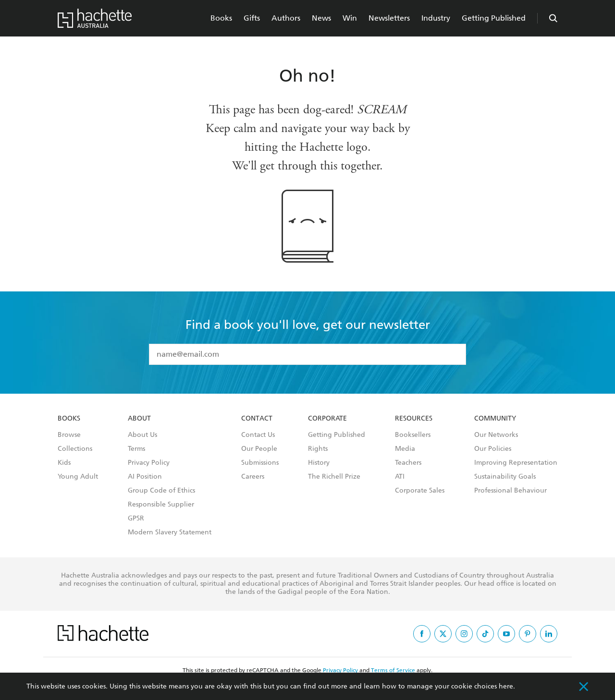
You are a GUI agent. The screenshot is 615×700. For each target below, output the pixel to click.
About (139, 419)
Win (350, 18)
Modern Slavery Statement (170, 532)
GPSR (136, 519)
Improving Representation (516, 463)
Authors (286, 18)
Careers (253, 477)
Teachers (408, 463)
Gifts (252, 18)
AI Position (145, 477)
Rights (318, 449)
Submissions (260, 463)
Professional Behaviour (510, 491)
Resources (414, 419)
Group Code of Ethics (161, 491)
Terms (136, 449)
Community (495, 419)
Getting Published (494, 18)
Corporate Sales (420, 491)
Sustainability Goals (505, 477)
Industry (436, 18)
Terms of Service (393, 670)
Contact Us (258, 435)
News (321, 18)
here (506, 686)
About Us (142, 435)
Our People (259, 449)
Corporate (327, 419)
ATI (400, 477)
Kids (64, 463)
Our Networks (496, 435)
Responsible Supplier (161, 505)
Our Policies (493, 449)
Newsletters (389, 18)
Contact (257, 419)
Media (405, 449)
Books (221, 18)
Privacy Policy (149, 463)
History (319, 463)
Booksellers (413, 435)
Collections (75, 449)
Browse (69, 435)
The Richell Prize (334, 477)
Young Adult (78, 477)
